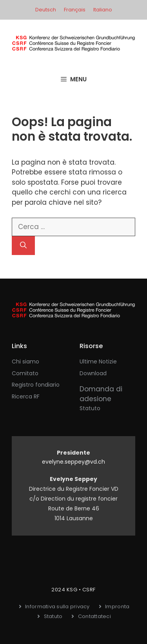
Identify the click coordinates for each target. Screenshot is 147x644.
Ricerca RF (26, 396)
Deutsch (46, 10)
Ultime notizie (98, 361)
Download (93, 373)
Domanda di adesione (101, 394)
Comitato (25, 373)
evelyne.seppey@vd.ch (73, 462)
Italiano (103, 10)
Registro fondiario (36, 385)
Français (75, 10)
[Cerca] (23, 246)
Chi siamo (25, 361)
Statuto (90, 408)
